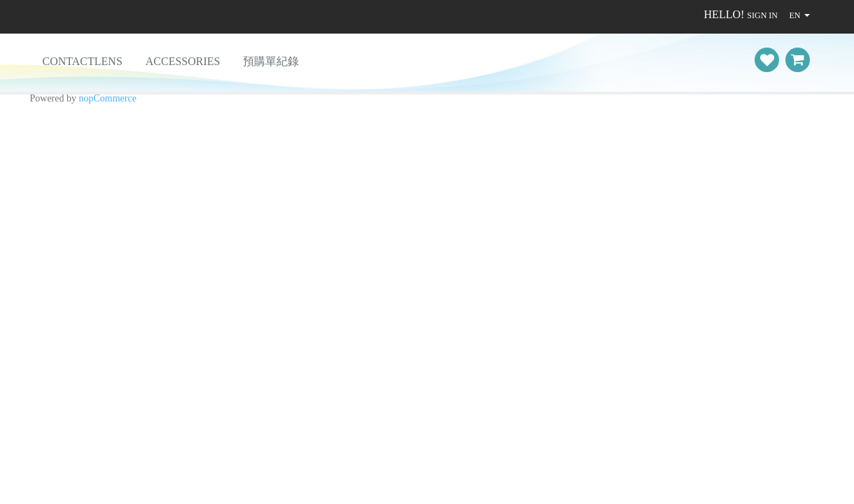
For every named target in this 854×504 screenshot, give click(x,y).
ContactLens (83, 61)
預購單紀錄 (271, 61)
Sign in (762, 15)
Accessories (183, 61)
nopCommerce (108, 98)
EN (794, 15)
